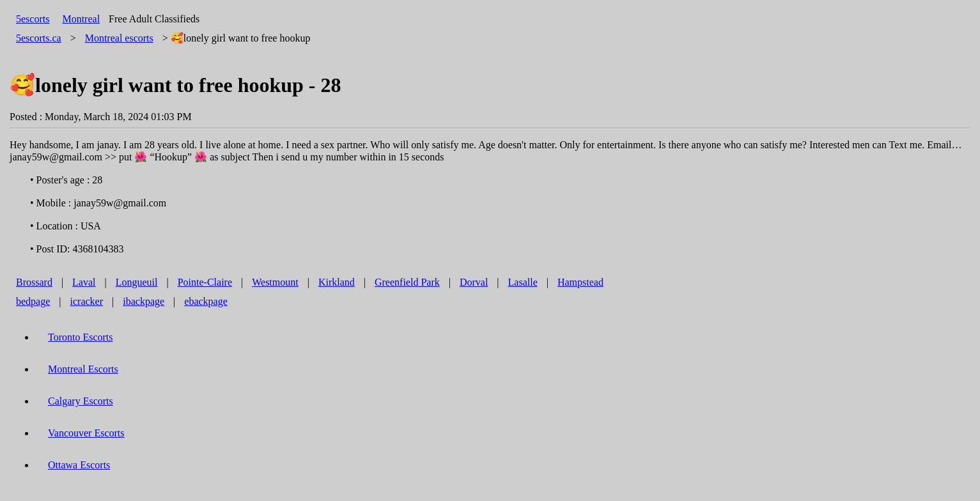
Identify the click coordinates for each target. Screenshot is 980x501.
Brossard (34, 282)
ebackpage (206, 301)
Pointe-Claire (205, 282)
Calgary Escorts (81, 401)
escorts (119, 38)
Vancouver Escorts (86, 433)
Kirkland (337, 282)
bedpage (33, 301)
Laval (84, 282)
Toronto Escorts (81, 337)
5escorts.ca (39, 38)
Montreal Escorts (83, 369)
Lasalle (523, 282)
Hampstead (580, 282)
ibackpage (144, 301)
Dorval (474, 282)
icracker (87, 301)
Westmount (275, 282)
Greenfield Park (407, 282)
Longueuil (137, 282)
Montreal (81, 19)
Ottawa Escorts (79, 465)
